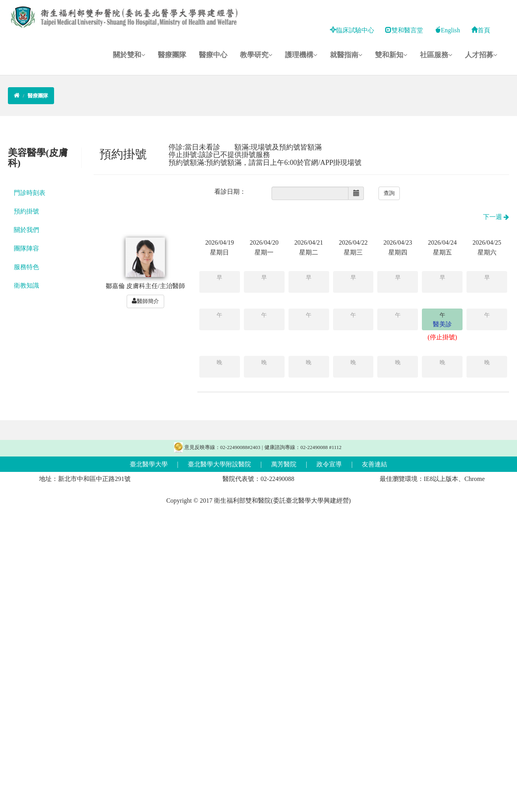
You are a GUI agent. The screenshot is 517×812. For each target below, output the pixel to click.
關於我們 (26, 230)
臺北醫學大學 (149, 464)
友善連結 (375, 464)
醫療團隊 (172, 55)
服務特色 (26, 267)
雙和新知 (391, 55)
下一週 (496, 217)
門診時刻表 (30, 193)
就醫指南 (346, 55)
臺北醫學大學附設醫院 (219, 464)
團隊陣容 (26, 248)
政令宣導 (329, 464)
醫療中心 (213, 55)
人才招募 (481, 55)
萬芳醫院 (284, 464)
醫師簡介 (145, 301)
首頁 (481, 30)
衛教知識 (26, 285)
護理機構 (301, 55)
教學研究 (256, 55)
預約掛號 (26, 211)
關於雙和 (129, 55)
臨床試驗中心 (352, 30)
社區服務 (436, 55)
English (447, 30)
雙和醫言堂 (404, 30)
